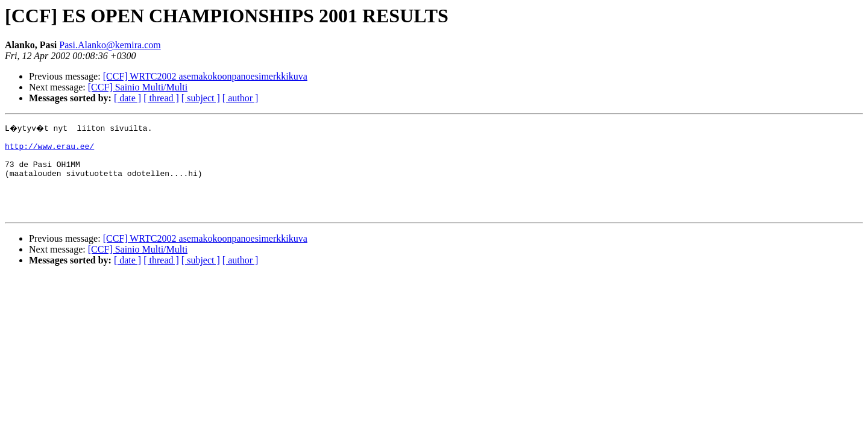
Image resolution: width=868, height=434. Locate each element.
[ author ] (241, 98)
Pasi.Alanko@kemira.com (110, 45)
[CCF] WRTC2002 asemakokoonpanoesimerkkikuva (205, 76)
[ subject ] (201, 98)
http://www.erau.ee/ (49, 149)
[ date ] (127, 98)
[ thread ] (161, 98)
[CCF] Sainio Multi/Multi (138, 87)
